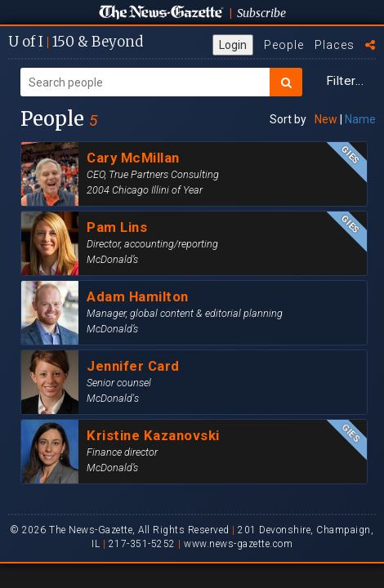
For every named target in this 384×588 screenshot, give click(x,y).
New (326, 119)
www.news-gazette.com (238, 544)
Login (233, 45)
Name (360, 119)
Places (335, 45)
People (284, 45)
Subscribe (261, 13)
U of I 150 (76, 42)
